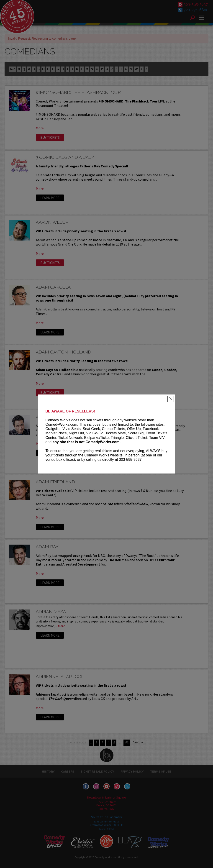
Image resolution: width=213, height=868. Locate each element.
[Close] (171, 399)
